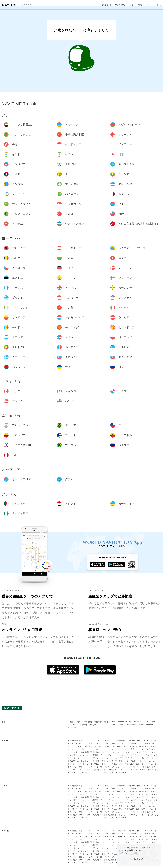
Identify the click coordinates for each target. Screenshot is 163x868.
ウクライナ (72, 767)
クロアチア (118, 758)
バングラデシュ (119, 741)
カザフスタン (144, 744)
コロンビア (72, 770)
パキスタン (144, 746)
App (148, 5)
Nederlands (72, 728)
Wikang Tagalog (80, 725)
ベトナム (140, 749)
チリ (154, 767)
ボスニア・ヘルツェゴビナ (137, 752)
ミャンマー (88, 746)
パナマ (107, 767)
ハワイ (124, 767)
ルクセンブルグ (84, 761)
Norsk (141, 725)
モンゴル (98, 746)
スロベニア (129, 764)
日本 (114, 744)
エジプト (96, 773)
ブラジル (122, 770)
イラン (107, 744)
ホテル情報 (120, 5)
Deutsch (102, 725)
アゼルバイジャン (103, 741)
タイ (102, 749)
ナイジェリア (121, 773)
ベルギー (153, 752)
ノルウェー (152, 761)
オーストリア (118, 752)
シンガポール (92, 749)
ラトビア (96, 761)
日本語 (70, 722)
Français (93, 725)
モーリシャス (108, 773)
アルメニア (89, 741)
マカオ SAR (109, 746)
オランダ (142, 761)
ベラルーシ (152, 764)
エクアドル (97, 770)
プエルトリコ (85, 770)
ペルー (142, 770)
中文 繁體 (88, 722)
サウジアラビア (78, 749)
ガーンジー (86, 758)
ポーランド (72, 764)
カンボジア (122, 744)
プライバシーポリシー (130, 853)
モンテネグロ (117, 761)
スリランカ (76, 746)
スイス (82, 755)
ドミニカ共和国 (110, 770)
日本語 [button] (158, 5)
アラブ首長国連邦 (75, 741)
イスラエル (90, 744)
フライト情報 (136, 5)
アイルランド (131, 758)
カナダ (90, 767)
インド (99, 744)
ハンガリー (107, 758)
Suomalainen (131, 725)
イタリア (150, 758)
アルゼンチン (135, 767)
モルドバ (106, 761)
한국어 (107, 722)
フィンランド (146, 755)
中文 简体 (98, 722)
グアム (75, 773)
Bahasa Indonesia (141, 722)
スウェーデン (117, 764)
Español (111, 725)
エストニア (124, 755)
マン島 (141, 758)
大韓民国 (133, 744)
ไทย (114, 722)
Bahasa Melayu (124, 722)
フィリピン (132, 746)
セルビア (106, 764)
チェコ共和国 (92, 755)
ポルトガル (84, 764)
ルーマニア (95, 764)
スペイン (134, 755)
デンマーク (112, 755)
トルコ (126, 749)
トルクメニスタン (113, 749)
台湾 (133, 749)
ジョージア (148, 741)
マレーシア (121, 746)
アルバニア (106, 752)
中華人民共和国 (134, 741)
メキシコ (98, 767)
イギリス (76, 758)
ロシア (82, 767)
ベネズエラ (133, 770)
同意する (139, 859)
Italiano (120, 725)
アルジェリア (85, 773)
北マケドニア (130, 761)
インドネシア (77, 744)
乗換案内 (107, 5)
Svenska (150, 725)
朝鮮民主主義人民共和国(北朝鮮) (85, 752)
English (79, 722)
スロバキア (141, 764)
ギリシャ (96, 758)
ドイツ (103, 755)
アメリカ (116, 767)
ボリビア (146, 767)
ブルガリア (72, 755)
